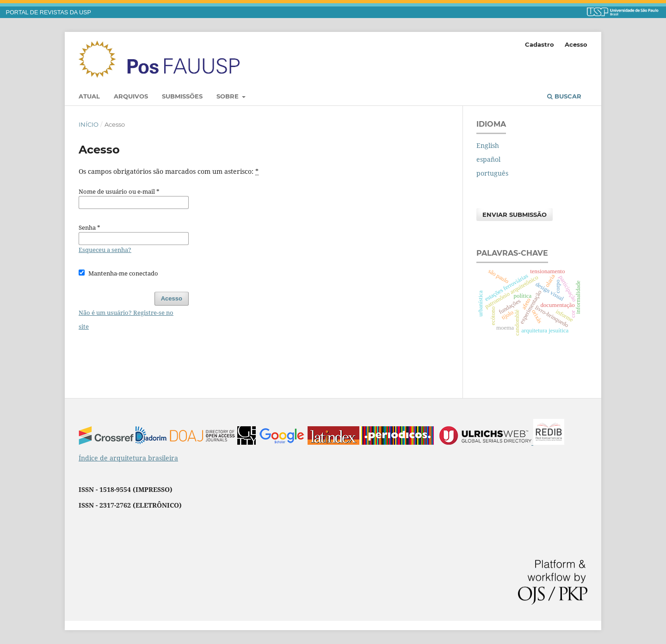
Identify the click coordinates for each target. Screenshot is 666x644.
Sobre (228, 96)
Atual (89, 96)
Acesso (576, 44)
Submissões (182, 96)
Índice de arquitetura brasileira (128, 458)
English (488, 145)
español (488, 159)
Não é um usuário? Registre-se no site (126, 319)
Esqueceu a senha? (105, 250)
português (492, 173)
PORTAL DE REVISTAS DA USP (49, 12)
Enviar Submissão (515, 215)
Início (89, 124)
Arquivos (131, 96)
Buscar (564, 96)
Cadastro (540, 44)
